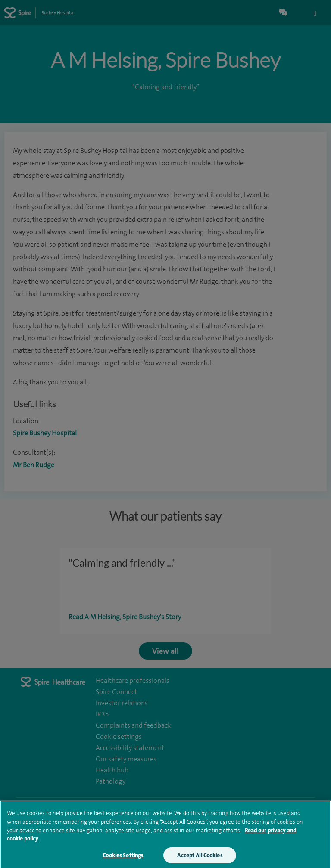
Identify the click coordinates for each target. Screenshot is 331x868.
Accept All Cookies (200, 857)
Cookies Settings (123, 857)
